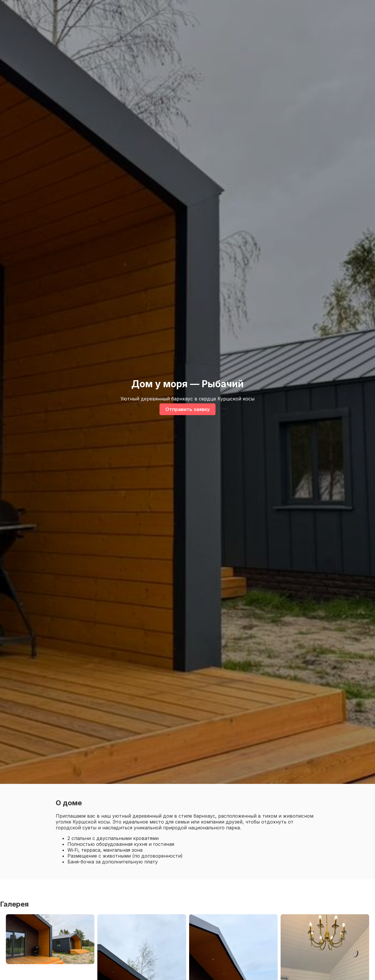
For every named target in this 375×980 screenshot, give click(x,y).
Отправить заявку (187, 409)
